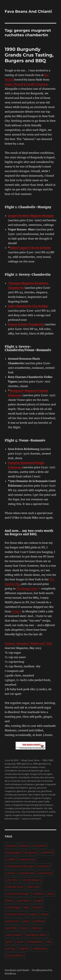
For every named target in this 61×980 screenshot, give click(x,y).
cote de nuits (15, 887)
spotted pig (39, 815)
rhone (24, 928)
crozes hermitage (17, 894)
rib (46, 808)
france (10, 901)
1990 (45, 760)
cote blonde (26, 873)
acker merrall (12, 767)
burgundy (31, 852)
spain (10, 942)
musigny (9, 808)
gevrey (33, 788)
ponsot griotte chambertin (29, 808)
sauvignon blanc (36, 935)
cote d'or (12, 880)
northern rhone (16, 914)
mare (8, 805)
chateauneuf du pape (20, 866)
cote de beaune (31, 880)
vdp (49, 942)
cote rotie (33, 887)
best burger (37, 771)
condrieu (44, 866)
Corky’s (17, 611)
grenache (24, 901)
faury (51, 894)
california (47, 852)
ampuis (11, 846)
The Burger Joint (27, 589)
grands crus (34, 791)
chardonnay (27, 859)
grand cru (22, 791)
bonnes (17, 774)
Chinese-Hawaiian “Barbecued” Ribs (28, 643)
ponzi (26, 921)
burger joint (36, 774)
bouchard (40, 846)
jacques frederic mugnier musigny (33, 798)
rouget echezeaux (22, 815)
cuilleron (38, 894)
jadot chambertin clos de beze (21, 801)
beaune (25, 846)
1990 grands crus (42, 764)
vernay (10, 949)
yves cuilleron (15, 955)
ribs (50, 808)
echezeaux (29, 784)
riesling (36, 928)
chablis (11, 859)
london (37, 907)
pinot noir (12, 921)
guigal (38, 901)
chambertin (11, 777)
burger (25, 774)
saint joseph (14, 935)
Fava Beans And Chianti (28, 11)
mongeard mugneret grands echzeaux (32, 805)
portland (39, 921)
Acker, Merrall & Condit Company (26, 84)
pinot (44, 914)
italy (26, 907)
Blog (24, 760)
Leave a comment (31, 819)
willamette (40, 949)
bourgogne (13, 852)
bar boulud (24, 771)
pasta (34, 914)
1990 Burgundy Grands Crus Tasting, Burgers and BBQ (29, 55)
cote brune (45, 873)
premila (11, 928)
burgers (48, 774)
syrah (20, 942)
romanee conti (13, 812)
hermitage (13, 907)
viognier (24, 949)
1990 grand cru (24, 764)
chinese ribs (37, 777)
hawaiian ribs (25, 795)
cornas (10, 873)
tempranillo (35, 942)
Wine (37, 760)
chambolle (24, 777)
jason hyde (44, 801)
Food (30, 760)
